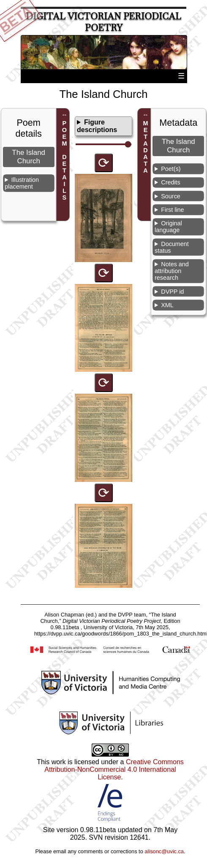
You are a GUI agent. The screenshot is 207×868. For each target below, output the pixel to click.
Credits (171, 182)
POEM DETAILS (64, 160)
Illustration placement (22, 183)
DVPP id (172, 292)
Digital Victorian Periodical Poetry (103, 22)
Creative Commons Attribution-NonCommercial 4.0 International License (114, 769)
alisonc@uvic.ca (164, 851)
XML (167, 305)
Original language (168, 227)
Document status (172, 247)
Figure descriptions (97, 126)
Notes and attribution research (172, 271)
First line (172, 210)
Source (171, 196)
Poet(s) (171, 169)
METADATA (146, 147)
